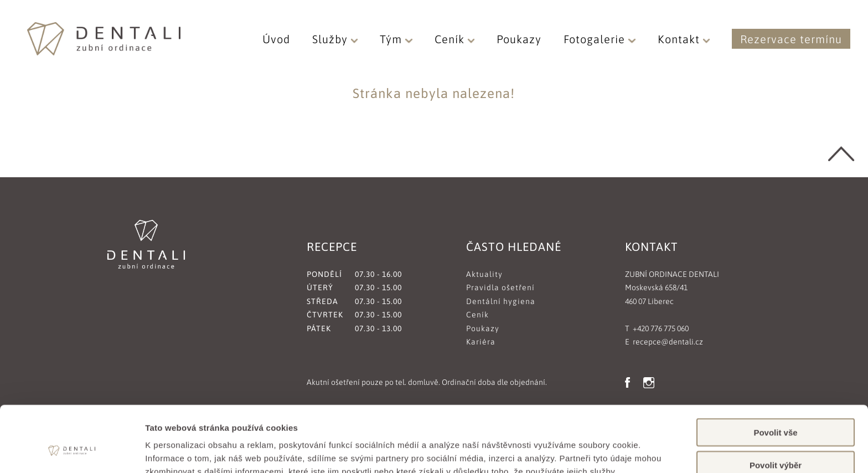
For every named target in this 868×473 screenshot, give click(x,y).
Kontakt (684, 39)
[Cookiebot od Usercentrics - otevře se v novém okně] (72, 451)
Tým (396, 39)
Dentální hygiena (501, 301)
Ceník (455, 39)
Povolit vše (775, 376)
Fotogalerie (600, 39)
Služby (335, 39)
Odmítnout (776, 441)
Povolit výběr (776, 408)
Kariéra (481, 342)
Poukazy (519, 39)
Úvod (276, 39)
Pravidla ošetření (500, 287)
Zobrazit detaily (585, 451)
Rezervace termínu (791, 39)
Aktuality (484, 274)
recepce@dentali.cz (668, 342)
